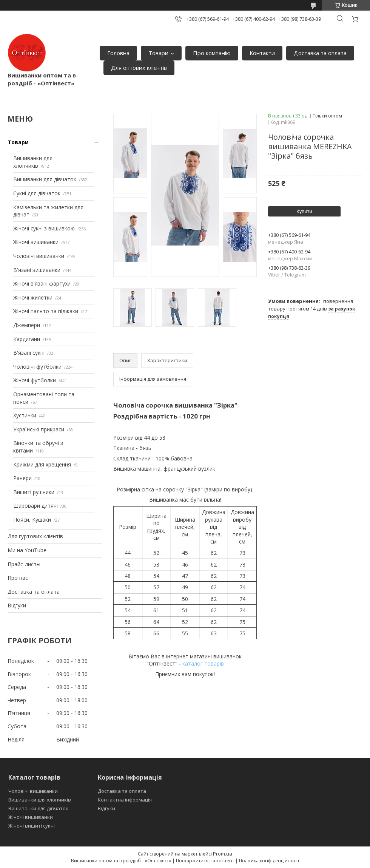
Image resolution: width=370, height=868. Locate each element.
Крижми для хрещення (42, 464)
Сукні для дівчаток (37, 193)
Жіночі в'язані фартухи (42, 283)
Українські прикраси (39, 429)
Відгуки (17, 605)
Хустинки (25, 415)
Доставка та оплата (320, 53)
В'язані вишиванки (37, 270)
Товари (158, 53)
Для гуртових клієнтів (35, 536)
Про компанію (212, 53)
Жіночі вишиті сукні (32, 826)
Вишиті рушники (34, 492)
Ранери (22, 478)
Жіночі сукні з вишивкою (44, 228)
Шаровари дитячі (35, 506)
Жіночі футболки (35, 380)
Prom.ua (223, 854)
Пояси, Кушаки (32, 520)
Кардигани (27, 339)
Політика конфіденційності (269, 861)
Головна (118, 53)
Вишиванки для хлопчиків (33, 162)
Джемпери (27, 325)
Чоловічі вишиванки (39, 256)
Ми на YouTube (27, 550)
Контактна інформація (125, 800)
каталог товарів (203, 663)
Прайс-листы (24, 564)
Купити (304, 211)
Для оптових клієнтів (139, 68)
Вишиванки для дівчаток (45, 179)
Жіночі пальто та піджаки (46, 311)
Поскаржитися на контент (205, 861)
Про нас (18, 578)
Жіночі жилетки (33, 297)
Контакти (262, 53)
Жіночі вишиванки (36, 242)
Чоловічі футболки (37, 367)
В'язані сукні (29, 353)
